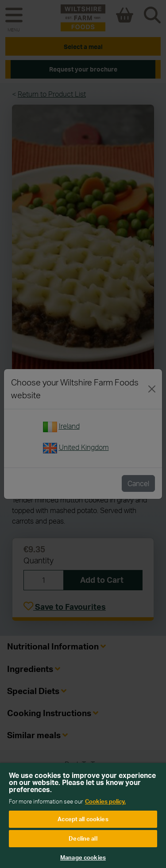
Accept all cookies (83, 819)
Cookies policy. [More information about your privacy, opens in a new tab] (105, 801)
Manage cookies (83, 857)
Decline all (83, 838)
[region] (83, 815)
